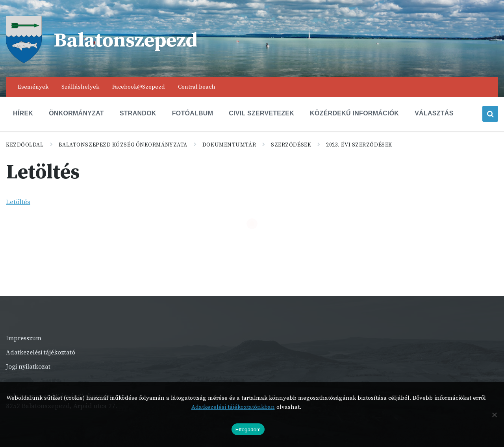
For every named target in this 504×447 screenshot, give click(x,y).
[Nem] (494, 415)
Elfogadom (248, 429)
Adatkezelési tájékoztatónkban (233, 407)
